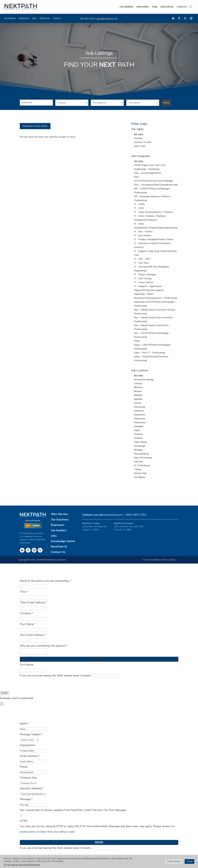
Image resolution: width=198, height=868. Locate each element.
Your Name (28, 624)
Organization (27, 745)
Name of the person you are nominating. (46, 581)
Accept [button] (189, 861)
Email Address (30, 756)
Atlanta (138, 383)
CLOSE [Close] (4, 693)
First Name (27, 665)
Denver (138, 403)
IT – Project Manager (145, 275)
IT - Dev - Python (143, 232)
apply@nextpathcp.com (107, 19)
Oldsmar (138, 434)
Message (26, 799)
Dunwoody (140, 407)
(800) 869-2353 (136, 515)
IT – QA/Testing (143, 278)
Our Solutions (60, 520)
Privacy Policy (169, 560)
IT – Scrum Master (144, 282)
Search (166, 103)
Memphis (139, 426)
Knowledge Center (63, 541)
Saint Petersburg (143, 458)
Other (137, 341)
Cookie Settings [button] (174, 861)
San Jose (138, 462)
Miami (137, 430)
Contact (182, 7)
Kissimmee (140, 415)
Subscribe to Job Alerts (35, 126)
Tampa (138, 469)
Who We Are (59, 514)
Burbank (138, 399)
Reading (138, 450)
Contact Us (58, 552)
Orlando (138, 438)
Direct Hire (140, 146)
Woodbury (139, 477)
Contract (138, 138)
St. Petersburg (142, 465)
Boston (138, 391)
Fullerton (139, 411)
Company (27, 613)
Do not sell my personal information (22, 865)
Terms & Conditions (152, 560)
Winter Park (140, 473)
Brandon (138, 395)
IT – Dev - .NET (142, 259)
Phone (24, 767)
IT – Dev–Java (141, 263)
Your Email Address (33, 635)
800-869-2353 (87, 19)
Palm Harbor (141, 442)
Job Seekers (126, 7)
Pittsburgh (140, 446)
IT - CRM (139, 208)
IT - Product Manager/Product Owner (154, 239)
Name (24, 724)
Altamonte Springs (144, 380)
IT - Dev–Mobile (143, 236)
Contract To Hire (143, 142)
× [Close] (2, 704)
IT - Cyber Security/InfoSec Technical (153, 212)
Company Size (28, 778)
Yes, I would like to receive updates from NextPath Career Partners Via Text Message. (73, 810)
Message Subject (31, 734)
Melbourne (140, 423)
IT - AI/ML (139, 204)
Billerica (138, 387)
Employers (143, 7)
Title (24, 592)
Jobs (155, 7)
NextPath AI (59, 547)
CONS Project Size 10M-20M (150, 165)
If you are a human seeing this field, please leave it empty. (69, 675)
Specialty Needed (32, 788)
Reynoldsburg (141, 454)
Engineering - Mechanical (147, 169)
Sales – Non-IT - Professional (150, 353)
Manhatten (140, 419)
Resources (167, 7)
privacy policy (28, 832)
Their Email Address (33, 602)
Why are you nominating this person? (44, 646)
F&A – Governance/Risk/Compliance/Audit (156, 185)
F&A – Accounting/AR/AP (148, 173)
